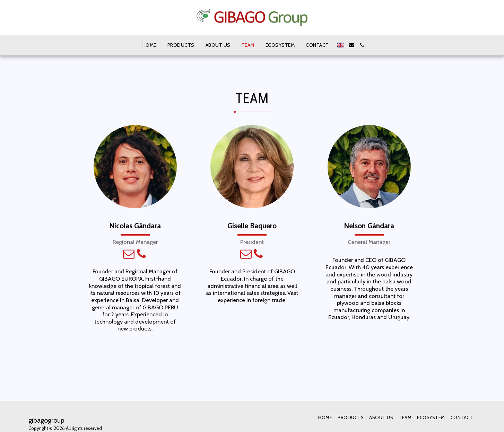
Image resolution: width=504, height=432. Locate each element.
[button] (351, 45)
